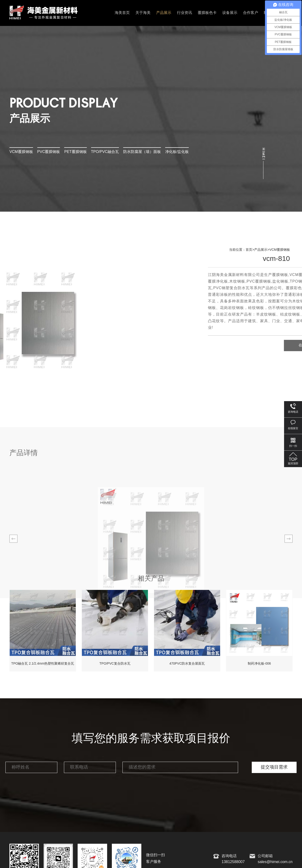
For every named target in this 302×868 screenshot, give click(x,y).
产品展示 (164, 13)
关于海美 (143, 13)
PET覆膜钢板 (75, 152)
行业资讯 (185, 13)
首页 (249, 250)
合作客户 (251, 13)
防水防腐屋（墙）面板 (142, 152)
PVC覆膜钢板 (49, 152)
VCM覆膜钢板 (21, 152)
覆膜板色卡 (207, 13)
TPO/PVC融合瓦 (105, 152)
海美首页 (122, 13)
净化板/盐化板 (177, 152)
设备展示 (230, 13)
